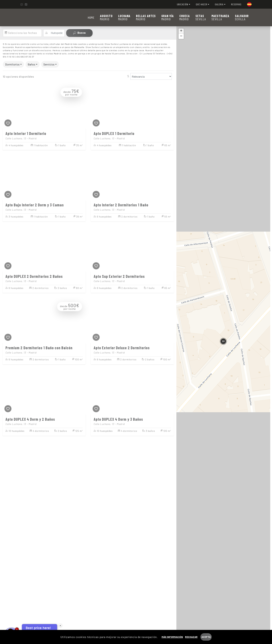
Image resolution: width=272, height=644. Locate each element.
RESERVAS (236, 4)
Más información (172, 637)
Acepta (206, 637)
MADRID (106, 17)
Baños (31, 64)
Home (91, 17)
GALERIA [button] (219, 4)
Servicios (49, 64)
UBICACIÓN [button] (182, 4)
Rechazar (191, 637)
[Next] (82, 106)
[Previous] (6, 106)
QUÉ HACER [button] (202, 4)
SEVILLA (201, 17)
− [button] (181, 36)
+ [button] (181, 31)
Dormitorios (12, 64)
